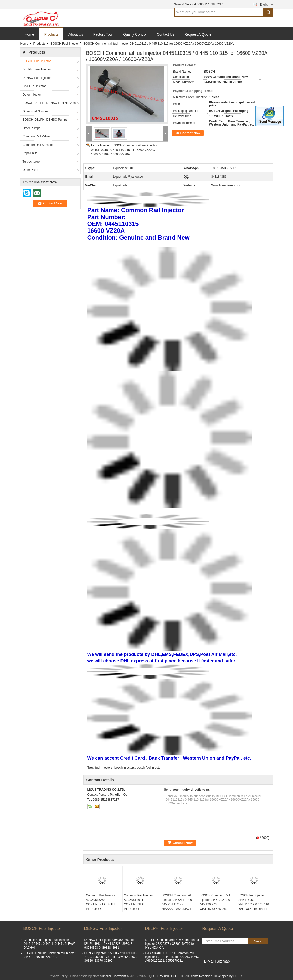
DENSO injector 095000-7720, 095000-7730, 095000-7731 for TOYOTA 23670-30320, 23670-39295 (111, 957)
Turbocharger (32, 162)
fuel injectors (104, 768)
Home (30, 34)
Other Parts (30, 170)
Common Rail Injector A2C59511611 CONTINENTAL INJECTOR (138, 902)
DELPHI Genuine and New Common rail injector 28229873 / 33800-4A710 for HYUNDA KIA (173, 944)
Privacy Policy (58, 976)
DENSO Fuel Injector (37, 78)
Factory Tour (103, 34)
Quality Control (135, 34)
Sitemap (223, 961)
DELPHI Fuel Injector (37, 69)
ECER (238, 976)
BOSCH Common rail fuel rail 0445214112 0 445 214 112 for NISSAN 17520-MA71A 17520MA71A (177, 904)
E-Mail (209, 961)
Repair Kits (30, 153)
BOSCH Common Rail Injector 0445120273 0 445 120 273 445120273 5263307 (215, 902)
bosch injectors (125, 768)
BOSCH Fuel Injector (65, 44)
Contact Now (190, 133)
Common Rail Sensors (38, 145)
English (266, 4)
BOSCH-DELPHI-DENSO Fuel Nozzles (49, 103)
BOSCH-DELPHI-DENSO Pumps (45, 120)
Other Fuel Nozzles (36, 111)
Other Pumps (32, 128)
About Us (76, 34)
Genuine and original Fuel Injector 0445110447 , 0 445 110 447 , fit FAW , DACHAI (50, 944)
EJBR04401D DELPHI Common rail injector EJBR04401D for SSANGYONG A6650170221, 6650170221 (172, 957)
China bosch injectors (85, 976)
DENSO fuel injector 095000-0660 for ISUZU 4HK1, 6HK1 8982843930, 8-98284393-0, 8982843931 (110, 944)
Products (51, 34)
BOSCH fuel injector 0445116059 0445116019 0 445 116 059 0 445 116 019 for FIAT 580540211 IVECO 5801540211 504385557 (254, 909)
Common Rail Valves (37, 136)
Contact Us (166, 34)
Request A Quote (198, 34)
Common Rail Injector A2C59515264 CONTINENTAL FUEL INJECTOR (101, 902)
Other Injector (32, 95)
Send (258, 941)
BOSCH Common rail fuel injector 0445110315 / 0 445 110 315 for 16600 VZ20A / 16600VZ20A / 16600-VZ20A (124, 150)
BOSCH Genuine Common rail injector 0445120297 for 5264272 (50, 955)
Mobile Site (211, 968)
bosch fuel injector (149, 768)
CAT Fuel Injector (34, 86)
